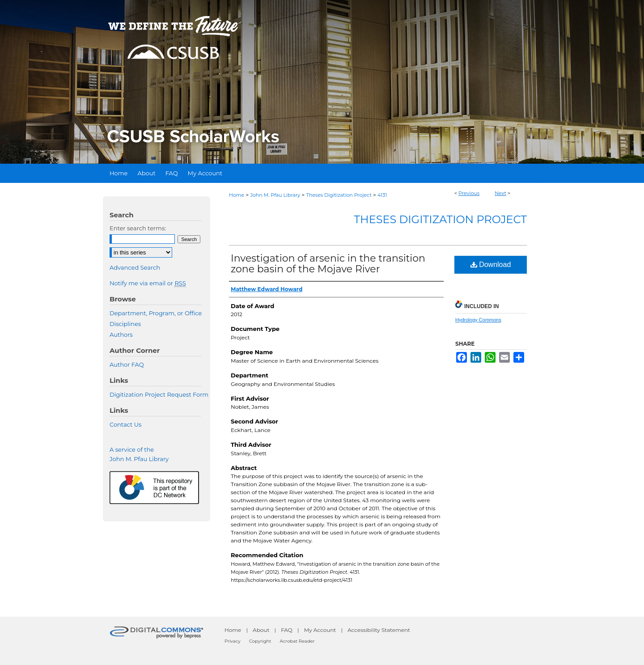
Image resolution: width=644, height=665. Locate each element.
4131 (382, 195)
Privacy (233, 641)
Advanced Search (135, 267)
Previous (469, 193)
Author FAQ (127, 364)
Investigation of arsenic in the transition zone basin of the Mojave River (328, 264)
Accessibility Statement (379, 630)
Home (237, 195)
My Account (320, 630)
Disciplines (125, 324)
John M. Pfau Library (275, 195)
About (261, 630)
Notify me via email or (148, 283)
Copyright (260, 641)
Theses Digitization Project (339, 195)
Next (500, 193)
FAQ (287, 630)
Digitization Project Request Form (159, 394)
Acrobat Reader (297, 641)
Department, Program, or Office (156, 313)
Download (491, 265)
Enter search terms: (138, 228)
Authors (121, 335)
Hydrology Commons (478, 320)
